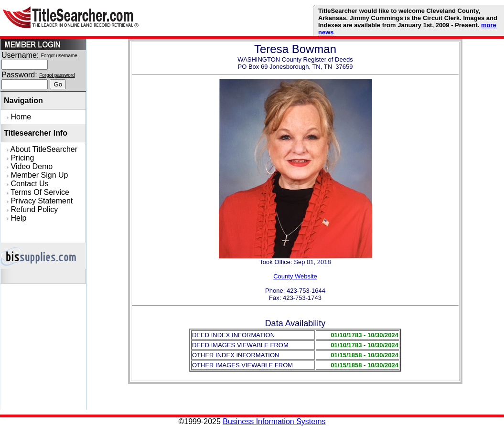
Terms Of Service (38, 192)
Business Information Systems (274, 421)
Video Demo (30, 166)
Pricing (20, 158)
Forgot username (59, 56)
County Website (295, 276)
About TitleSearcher (42, 149)
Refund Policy (32, 209)
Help (16, 218)
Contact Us (28, 184)
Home (19, 117)
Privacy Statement (40, 201)
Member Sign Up (38, 175)
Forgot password (57, 75)
